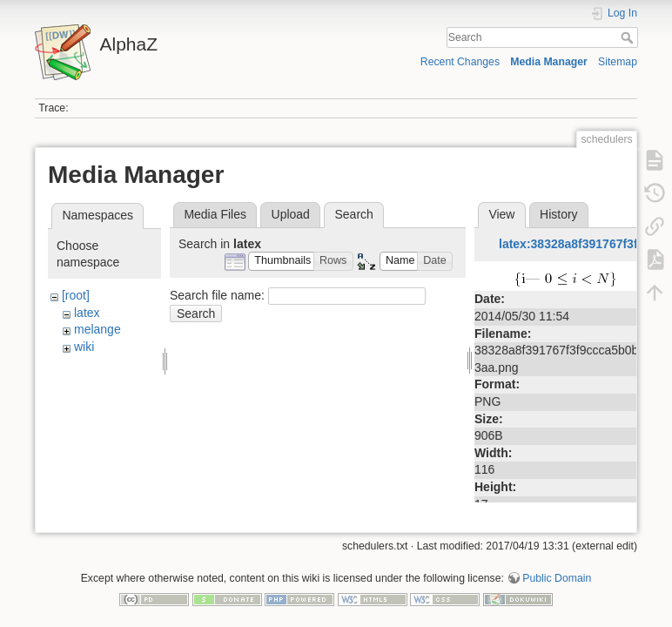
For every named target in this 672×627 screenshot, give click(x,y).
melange (97, 329)
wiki (84, 347)
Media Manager (549, 62)
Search (629, 37)
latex (87, 313)
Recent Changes (460, 62)
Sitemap (618, 62)
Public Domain (557, 570)
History (559, 214)
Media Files (215, 214)
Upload (291, 214)
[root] (76, 295)
